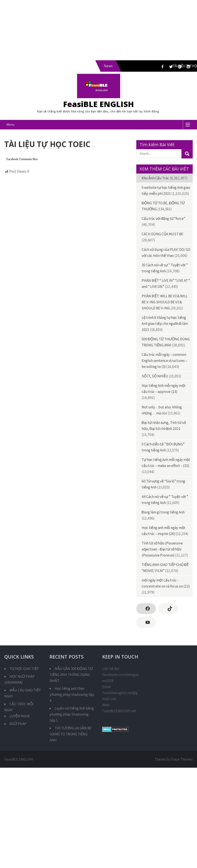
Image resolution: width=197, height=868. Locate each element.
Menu (10, 125)
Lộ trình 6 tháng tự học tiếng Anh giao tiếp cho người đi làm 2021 (165, 324)
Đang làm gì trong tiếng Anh (163, 512)
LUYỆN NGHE (20, 716)
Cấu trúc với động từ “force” (164, 219)
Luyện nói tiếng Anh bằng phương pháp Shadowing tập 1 (72, 714)
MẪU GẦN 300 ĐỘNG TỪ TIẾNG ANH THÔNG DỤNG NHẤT (71, 675)
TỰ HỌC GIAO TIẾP (24, 669)
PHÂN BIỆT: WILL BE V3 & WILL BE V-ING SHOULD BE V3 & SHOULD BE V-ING (165, 302)
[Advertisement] (84, 30)
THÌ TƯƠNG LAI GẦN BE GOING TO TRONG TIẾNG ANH (71, 734)
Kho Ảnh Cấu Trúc (155, 178)
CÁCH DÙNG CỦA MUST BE (162, 234)
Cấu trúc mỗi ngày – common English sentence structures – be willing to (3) (164, 361)
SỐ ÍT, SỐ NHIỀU (155, 376)
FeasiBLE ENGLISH (98, 104)
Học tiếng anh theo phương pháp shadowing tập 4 (72, 694)
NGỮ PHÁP (18, 724)
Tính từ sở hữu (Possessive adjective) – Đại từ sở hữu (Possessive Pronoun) (162, 549)
